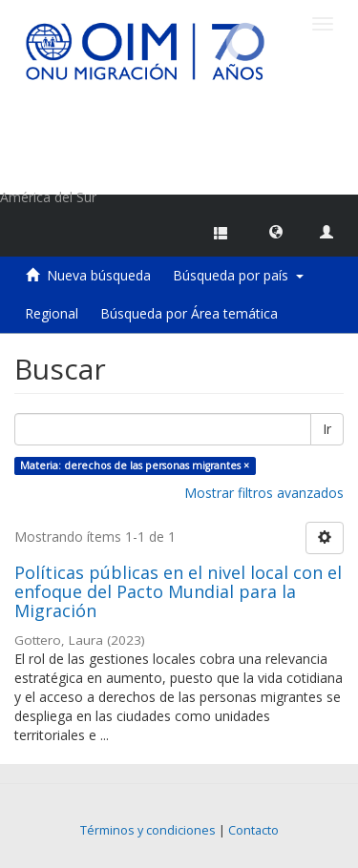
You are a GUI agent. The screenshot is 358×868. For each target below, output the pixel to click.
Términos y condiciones (148, 830)
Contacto (253, 830)
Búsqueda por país (238, 275)
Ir (327, 429)
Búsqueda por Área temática (189, 313)
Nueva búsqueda (99, 275)
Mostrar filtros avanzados (264, 493)
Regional (52, 313)
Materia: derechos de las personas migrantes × (135, 465)
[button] (276, 231)
